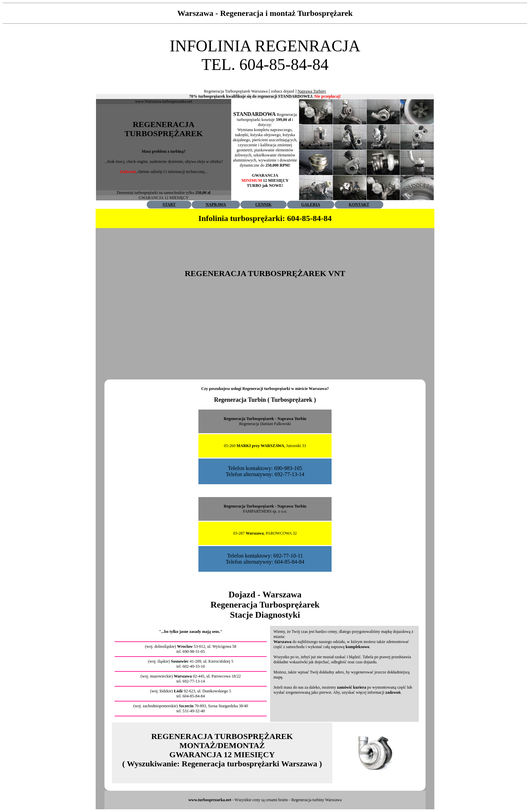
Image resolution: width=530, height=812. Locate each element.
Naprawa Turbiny (312, 91)
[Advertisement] (265, 76)
